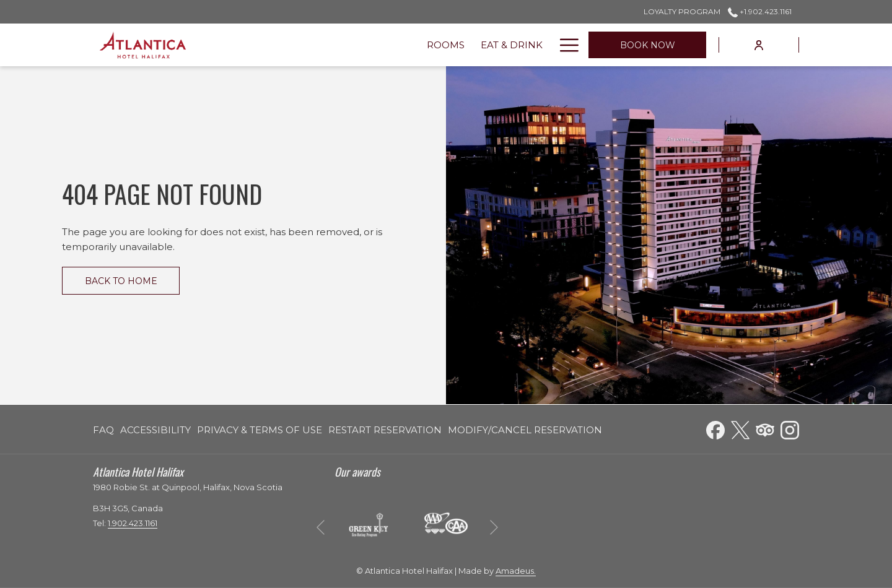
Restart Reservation (385, 430)
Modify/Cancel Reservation (525, 430)
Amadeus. (516, 571)
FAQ (103, 430)
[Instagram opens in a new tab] (790, 429)
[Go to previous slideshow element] (321, 527)
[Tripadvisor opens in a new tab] (765, 429)
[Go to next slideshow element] (494, 527)
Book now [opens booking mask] (648, 45)
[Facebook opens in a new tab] (715, 429)
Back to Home (121, 281)
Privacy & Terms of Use (260, 430)
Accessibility (155, 430)
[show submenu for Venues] (430, 45)
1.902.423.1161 (133, 523)
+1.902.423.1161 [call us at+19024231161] (760, 11)
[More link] (565, 45)
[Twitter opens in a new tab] (740, 429)
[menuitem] (262, 45)
